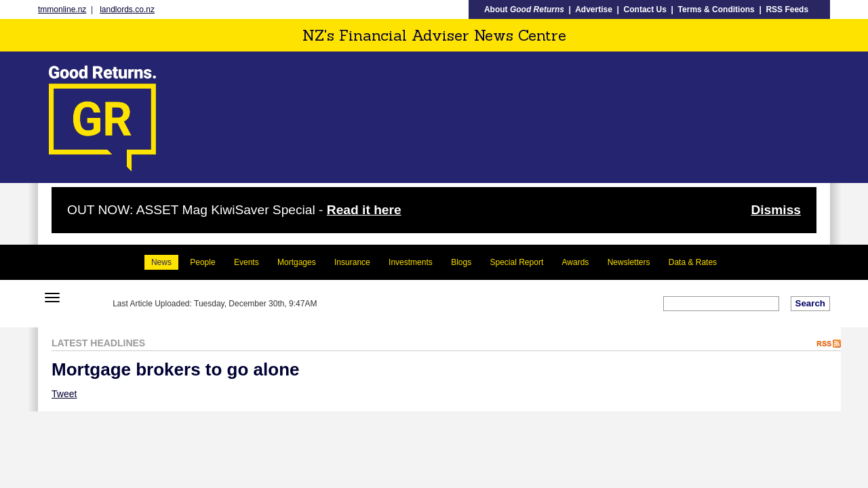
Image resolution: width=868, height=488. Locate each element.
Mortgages (297, 262)
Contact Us (645, 9)
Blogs (461, 262)
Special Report (517, 262)
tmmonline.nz (62, 9)
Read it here (364, 210)
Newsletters (629, 262)
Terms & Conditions (716, 9)
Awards (576, 262)
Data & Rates (693, 262)
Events (246, 262)
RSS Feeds (787, 9)
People (202, 262)
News (161, 262)
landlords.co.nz (127, 9)
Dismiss (776, 210)
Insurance (352, 262)
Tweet (64, 394)
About (524, 9)
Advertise (594, 9)
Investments (411, 262)
